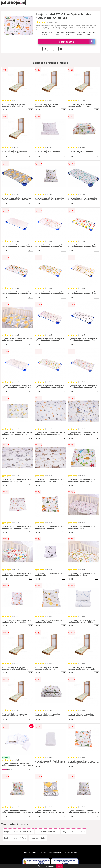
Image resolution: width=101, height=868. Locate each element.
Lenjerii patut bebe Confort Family (18, 831)
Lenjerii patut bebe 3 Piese (15, 838)
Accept (60, 866)
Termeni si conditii (31, 853)
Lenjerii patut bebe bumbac (47, 831)
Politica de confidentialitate (51, 853)
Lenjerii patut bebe (38, 838)
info (31, 110)
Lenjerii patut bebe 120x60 (73, 831)
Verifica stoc (77, 42)
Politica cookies (70, 853)
